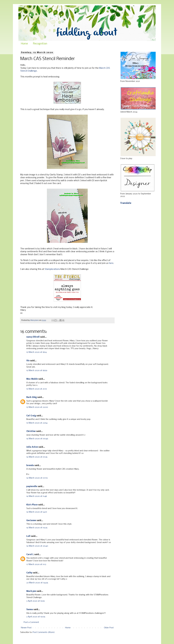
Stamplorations (52, 269)
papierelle (32, 487)
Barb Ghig (32, 397)
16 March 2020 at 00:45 (37, 439)
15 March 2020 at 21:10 (37, 389)
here (111, 263)
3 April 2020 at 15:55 (36, 601)
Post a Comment (31, 622)
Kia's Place (32, 505)
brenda (30, 466)
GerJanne (31, 521)
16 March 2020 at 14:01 (37, 512)
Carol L (30, 555)
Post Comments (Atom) (44, 632)
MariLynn (31, 591)
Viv (28, 361)
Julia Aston (32, 447)
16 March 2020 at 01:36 (37, 457)
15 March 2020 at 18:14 (36, 352)
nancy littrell (33, 337)
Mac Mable (32, 379)
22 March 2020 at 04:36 (37, 583)
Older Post (109, 628)
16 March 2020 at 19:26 (37, 528)
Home (24, 44)
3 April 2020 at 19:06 (36, 617)
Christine (31, 431)
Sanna (30, 610)
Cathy (29, 573)
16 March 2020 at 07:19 (37, 478)
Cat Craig (31, 416)
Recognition (40, 44)
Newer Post (26, 628)
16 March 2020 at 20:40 (37, 546)
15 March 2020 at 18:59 (37, 371)
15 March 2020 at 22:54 (37, 423)
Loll (28, 536)
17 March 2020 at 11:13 (36, 564)
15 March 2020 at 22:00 (37, 407)
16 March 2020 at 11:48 (37, 496)
